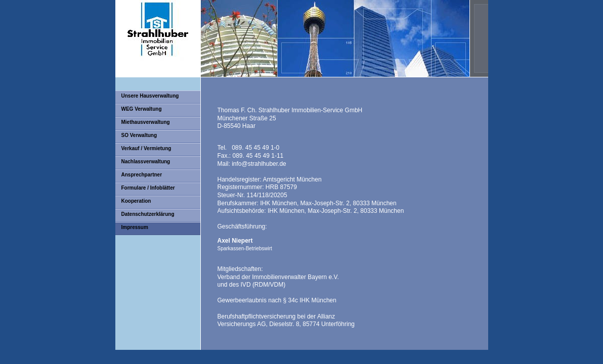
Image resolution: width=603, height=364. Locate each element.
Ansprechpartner (142, 175)
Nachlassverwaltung (146, 162)
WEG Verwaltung (142, 109)
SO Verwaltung (139, 135)
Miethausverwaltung (146, 122)
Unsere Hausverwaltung (150, 96)
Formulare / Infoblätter (148, 188)
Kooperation (136, 201)
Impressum (135, 227)
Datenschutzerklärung (148, 214)
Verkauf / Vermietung (146, 148)
